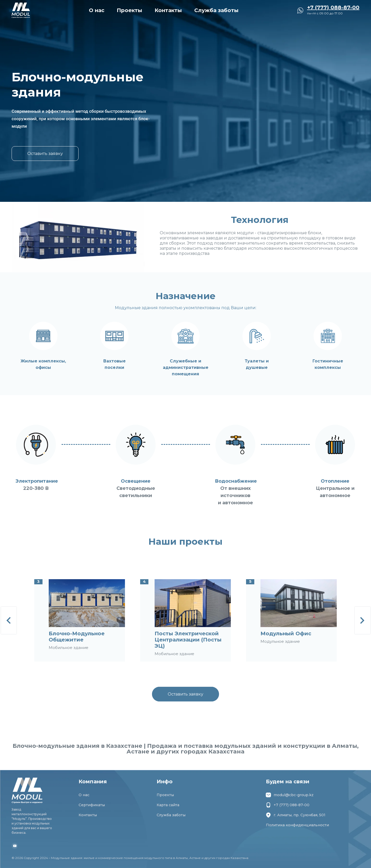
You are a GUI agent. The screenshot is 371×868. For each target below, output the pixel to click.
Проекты (129, 10)
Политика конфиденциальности (297, 825)
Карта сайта (168, 805)
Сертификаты (92, 805)
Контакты (168, 10)
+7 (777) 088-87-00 (288, 805)
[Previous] (9, 620)
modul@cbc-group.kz (290, 795)
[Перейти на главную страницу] (21, 10)
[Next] (362, 620)
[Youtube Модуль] (15, 846)
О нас (97, 10)
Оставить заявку (45, 154)
